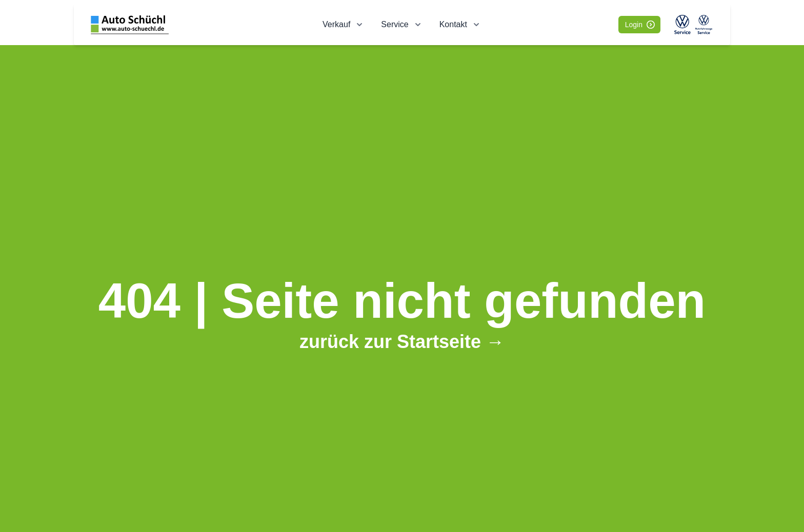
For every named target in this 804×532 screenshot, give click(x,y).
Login (640, 25)
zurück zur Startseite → (402, 342)
